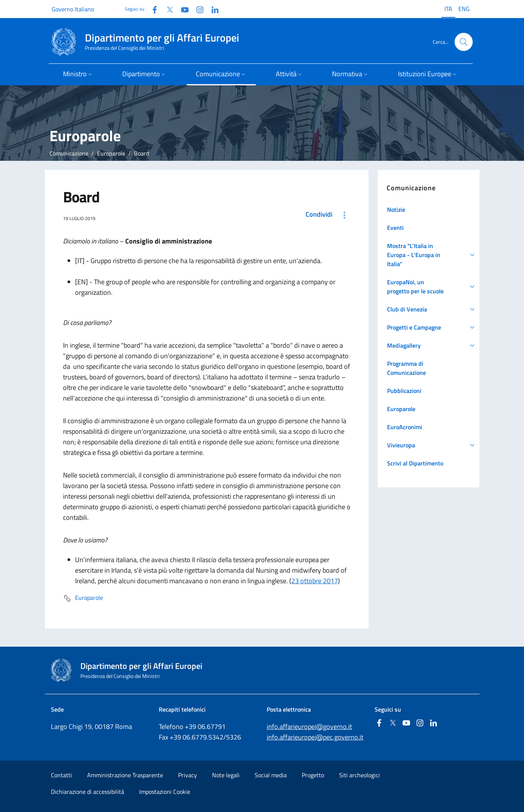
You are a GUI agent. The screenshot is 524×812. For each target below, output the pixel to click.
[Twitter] (167, 9)
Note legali (226, 775)
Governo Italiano (73, 9)
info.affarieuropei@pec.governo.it (315, 737)
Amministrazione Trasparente (125, 775)
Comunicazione (69, 153)
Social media (271, 775)
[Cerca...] (464, 42)
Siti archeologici (360, 775)
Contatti (61, 775)
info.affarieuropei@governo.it (309, 726)
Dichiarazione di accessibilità (88, 792)
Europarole (111, 153)
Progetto (313, 775)
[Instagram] (197, 9)
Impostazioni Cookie (165, 792)
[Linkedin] (212, 9)
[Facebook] (152, 9)
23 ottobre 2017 (315, 581)
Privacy (187, 775)
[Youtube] (182, 9)
